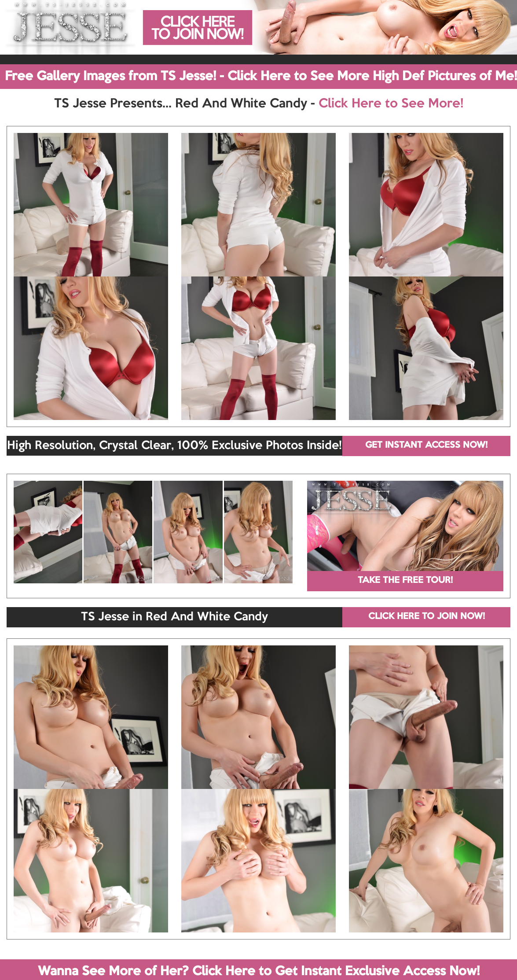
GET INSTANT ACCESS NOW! (426, 446)
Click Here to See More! (391, 104)
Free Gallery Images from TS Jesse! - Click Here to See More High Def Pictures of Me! (261, 77)
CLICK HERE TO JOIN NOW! (427, 617)
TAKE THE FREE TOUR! (405, 581)
